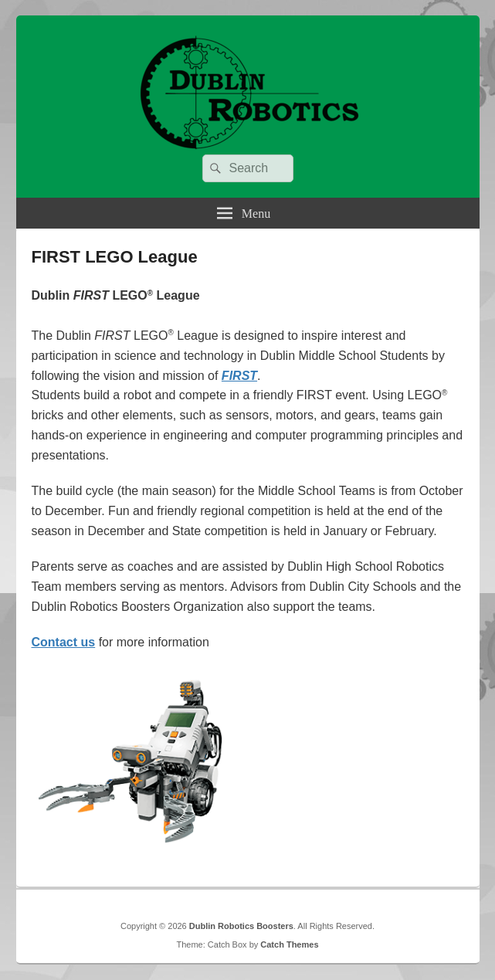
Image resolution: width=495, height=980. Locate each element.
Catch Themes (289, 944)
